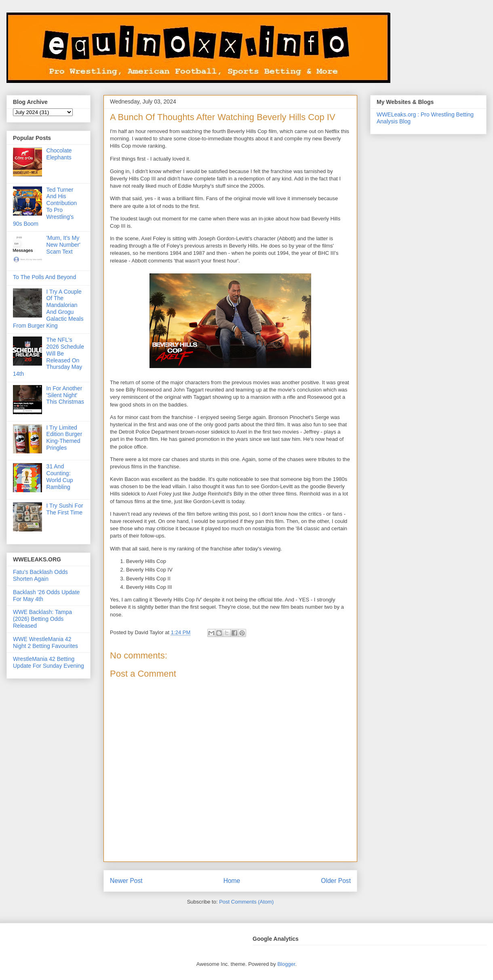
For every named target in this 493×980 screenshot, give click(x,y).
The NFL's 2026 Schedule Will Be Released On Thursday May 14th (48, 357)
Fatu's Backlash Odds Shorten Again (40, 575)
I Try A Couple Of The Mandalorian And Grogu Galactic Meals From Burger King (48, 309)
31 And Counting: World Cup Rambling (60, 476)
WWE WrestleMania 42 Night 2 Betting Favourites (45, 642)
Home (232, 881)
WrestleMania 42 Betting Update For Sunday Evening (48, 662)
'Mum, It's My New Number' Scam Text (63, 245)
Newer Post (126, 881)
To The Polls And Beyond (44, 277)
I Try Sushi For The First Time (65, 509)
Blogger (286, 964)
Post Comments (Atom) (246, 902)
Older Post (336, 881)
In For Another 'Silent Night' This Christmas (65, 395)
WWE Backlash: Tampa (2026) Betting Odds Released (42, 619)
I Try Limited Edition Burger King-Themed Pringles (64, 438)
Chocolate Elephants (59, 154)
